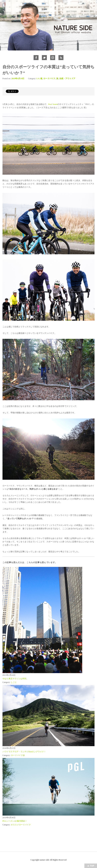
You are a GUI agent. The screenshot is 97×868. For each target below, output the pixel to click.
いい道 (39, 79)
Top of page (91, 866)
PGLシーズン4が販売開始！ (15, 821)
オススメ (15, 825)
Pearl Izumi (53, 104)
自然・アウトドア (67, 79)
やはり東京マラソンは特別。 (15, 679)
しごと (14, 682)
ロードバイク (49, 79)
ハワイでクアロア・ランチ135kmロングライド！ (24, 752)
